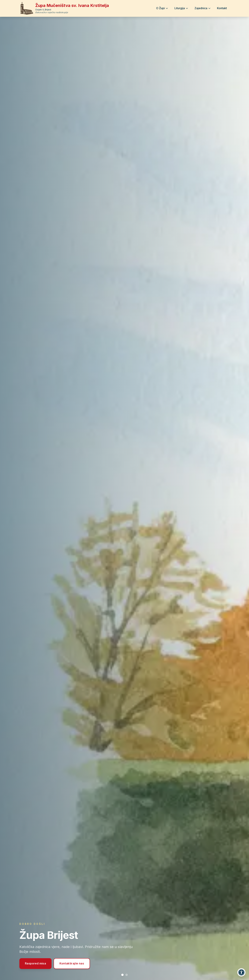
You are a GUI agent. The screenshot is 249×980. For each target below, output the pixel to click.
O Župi (162, 8)
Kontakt (222, 8)
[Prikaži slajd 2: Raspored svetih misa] (127, 975)
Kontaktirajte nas (72, 963)
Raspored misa (35, 963)
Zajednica (203, 8)
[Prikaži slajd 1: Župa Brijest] (122, 975)
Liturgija (181, 8)
